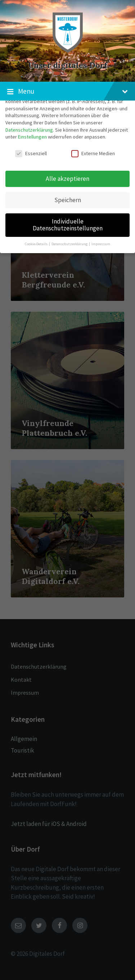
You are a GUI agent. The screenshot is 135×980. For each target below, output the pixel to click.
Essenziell (31, 153)
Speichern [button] (68, 200)
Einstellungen (32, 137)
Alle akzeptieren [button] (67, 179)
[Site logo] (68, 52)
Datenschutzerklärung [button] (70, 244)
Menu (67, 91)
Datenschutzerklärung (29, 130)
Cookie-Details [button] (37, 244)
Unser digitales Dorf (68, 65)
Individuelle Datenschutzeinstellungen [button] (68, 225)
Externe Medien (93, 153)
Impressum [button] (101, 244)
